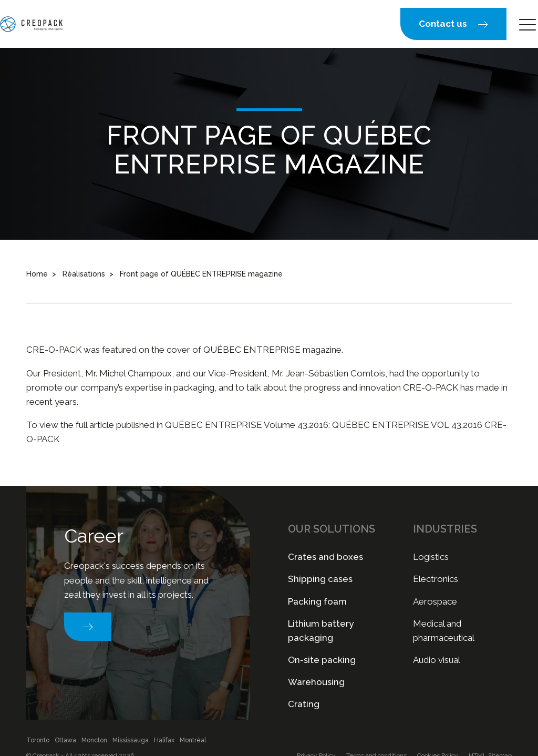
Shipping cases (320, 579)
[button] (453, 24)
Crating (304, 704)
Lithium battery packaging (321, 631)
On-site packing (322, 660)
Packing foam (317, 601)
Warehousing (316, 682)
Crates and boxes (325, 557)
